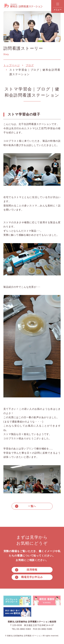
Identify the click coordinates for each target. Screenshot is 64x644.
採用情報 (32, 570)
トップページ (12, 65)
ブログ (30, 65)
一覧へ (32, 506)
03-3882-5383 (24, 629)
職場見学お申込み (32, 577)
